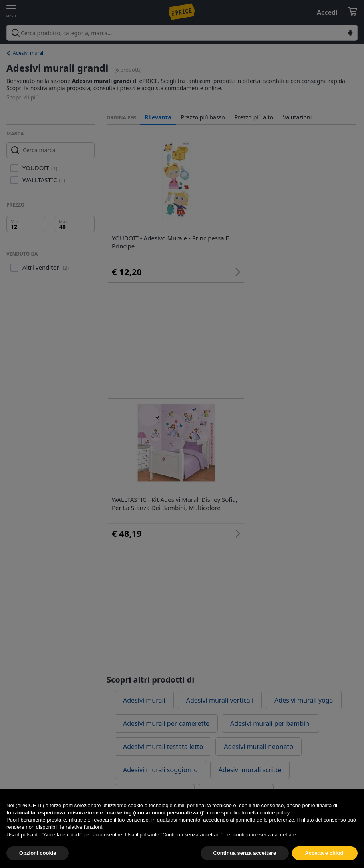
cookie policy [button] (275, 824)
